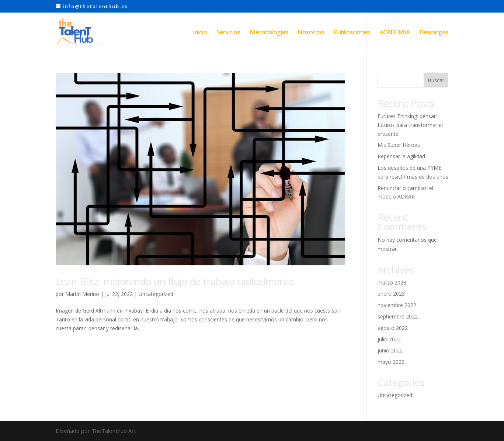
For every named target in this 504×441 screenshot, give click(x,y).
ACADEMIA (394, 33)
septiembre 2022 (398, 316)
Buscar (436, 80)
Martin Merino (82, 294)
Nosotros (311, 33)
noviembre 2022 (397, 305)
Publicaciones (352, 33)
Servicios (228, 33)
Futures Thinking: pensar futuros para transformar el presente (410, 125)
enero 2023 (391, 294)
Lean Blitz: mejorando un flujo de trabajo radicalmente (175, 281)
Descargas (434, 33)
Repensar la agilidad (401, 156)
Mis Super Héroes (399, 145)
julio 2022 (389, 339)
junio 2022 (390, 350)
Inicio (200, 33)
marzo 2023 (392, 282)
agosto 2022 (393, 328)
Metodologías (269, 33)
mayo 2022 (391, 362)
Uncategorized (156, 294)
